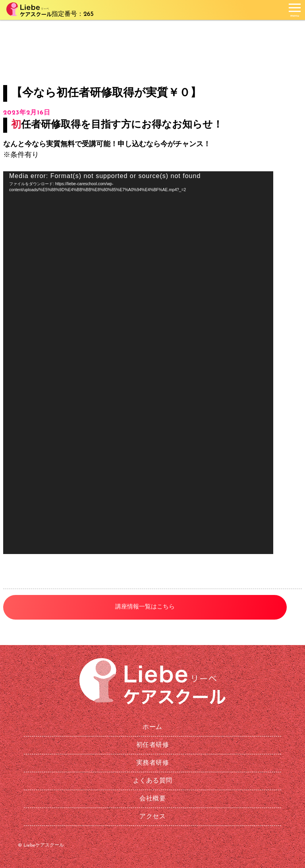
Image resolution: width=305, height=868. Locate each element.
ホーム (152, 727)
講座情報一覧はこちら (145, 607)
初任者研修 (153, 745)
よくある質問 (153, 781)
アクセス (152, 817)
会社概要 (152, 799)
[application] (138, 363)
